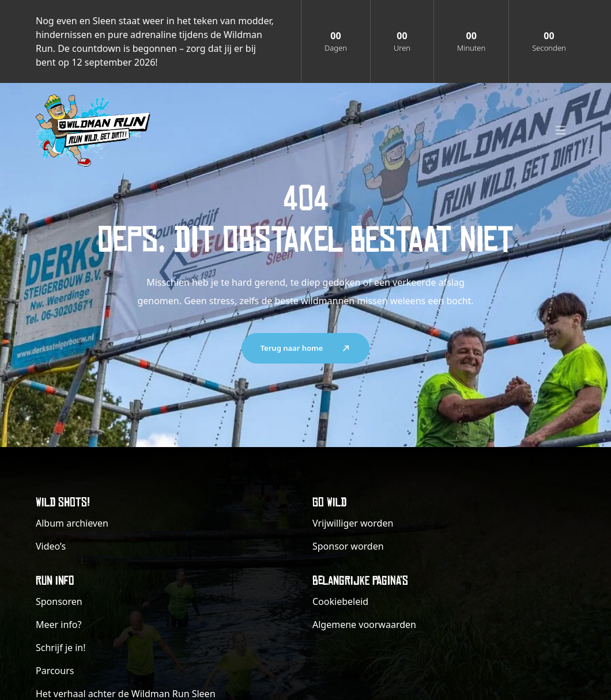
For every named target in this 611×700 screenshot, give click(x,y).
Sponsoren (59, 601)
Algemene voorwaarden (364, 625)
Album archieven (72, 523)
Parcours (55, 671)
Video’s (51, 546)
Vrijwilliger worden (353, 523)
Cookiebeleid (340, 601)
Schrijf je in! (61, 648)
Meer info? (59, 625)
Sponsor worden (348, 546)
